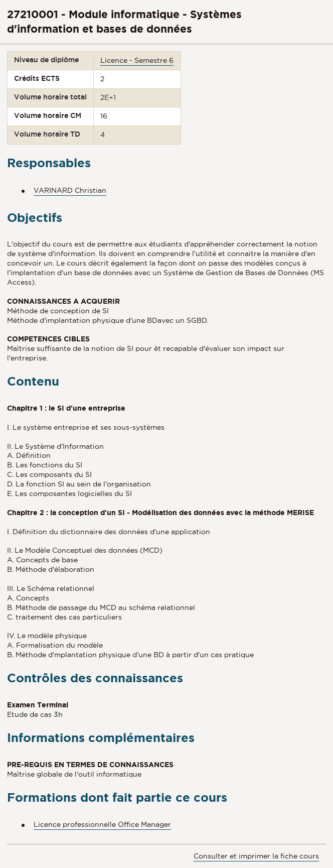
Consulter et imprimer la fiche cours (256, 856)
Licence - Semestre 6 (137, 60)
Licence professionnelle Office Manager (102, 824)
